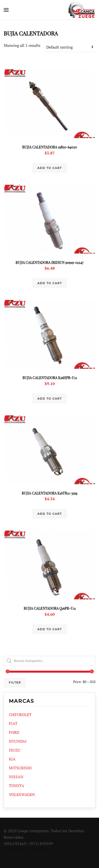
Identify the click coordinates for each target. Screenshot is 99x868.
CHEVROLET (20, 715)
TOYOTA (16, 786)
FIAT (13, 723)
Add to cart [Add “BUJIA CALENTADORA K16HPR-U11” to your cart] (50, 399)
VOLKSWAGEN (22, 794)
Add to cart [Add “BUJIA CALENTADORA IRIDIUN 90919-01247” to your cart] (50, 283)
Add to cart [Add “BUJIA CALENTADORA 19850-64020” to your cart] (50, 168)
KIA (12, 759)
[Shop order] (70, 47)
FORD (14, 732)
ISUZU (15, 750)
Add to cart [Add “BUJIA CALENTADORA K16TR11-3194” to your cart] (50, 514)
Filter (15, 683)
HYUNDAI (18, 741)
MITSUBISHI (20, 768)
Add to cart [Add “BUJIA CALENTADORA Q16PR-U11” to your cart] (50, 629)
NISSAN (16, 777)
